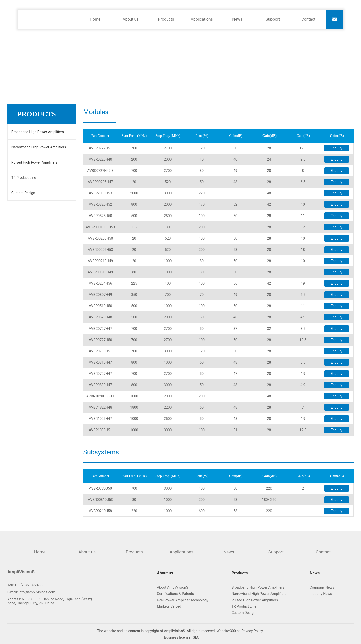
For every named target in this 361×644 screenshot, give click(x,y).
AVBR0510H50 (101, 306)
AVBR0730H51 (101, 351)
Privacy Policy (253, 631)
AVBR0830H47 (101, 385)
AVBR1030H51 (101, 430)
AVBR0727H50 (101, 340)
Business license (177, 637)
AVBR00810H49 (101, 272)
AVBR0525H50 (101, 216)
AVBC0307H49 (100, 295)
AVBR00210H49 (101, 261)
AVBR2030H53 (101, 193)
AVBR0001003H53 (101, 227)
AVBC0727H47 (100, 329)
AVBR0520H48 (101, 317)
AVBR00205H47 (101, 182)
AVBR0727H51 (101, 148)
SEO (196, 637)
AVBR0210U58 (100, 511)
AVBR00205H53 (101, 250)
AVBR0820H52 (101, 204)
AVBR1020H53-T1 (100, 396)
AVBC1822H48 (100, 407)
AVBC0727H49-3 (100, 171)
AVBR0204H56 (101, 283)
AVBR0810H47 (101, 362)
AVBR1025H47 (101, 419)
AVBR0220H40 (101, 159)
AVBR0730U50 (100, 488)
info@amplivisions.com (37, 592)
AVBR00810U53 (100, 500)
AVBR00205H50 (101, 238)
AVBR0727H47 (101, 374)
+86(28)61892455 (29, 585)
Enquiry (336, 148)
